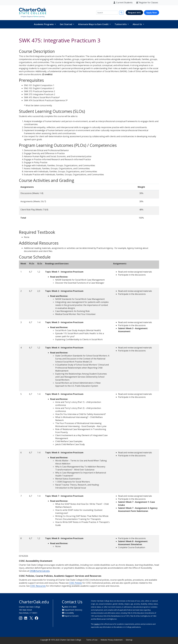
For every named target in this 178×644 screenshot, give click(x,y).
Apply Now (152, 13)
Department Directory (73, 610)
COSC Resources (38, 586)
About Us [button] (138, 24)
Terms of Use (92, 640)
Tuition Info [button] (121, 24)
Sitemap (129, 640)
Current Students (123, 3)
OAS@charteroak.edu (40, 571)
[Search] (107, 13)
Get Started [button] (66, 24)
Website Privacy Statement (112, 640)
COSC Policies (76, 583)
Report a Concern (71, 616)
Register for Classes (147, 3)
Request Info (134, 13)
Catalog (97, 624)
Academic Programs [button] (44, 24)
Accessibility (69, 613)
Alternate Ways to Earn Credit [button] (94, 24)
